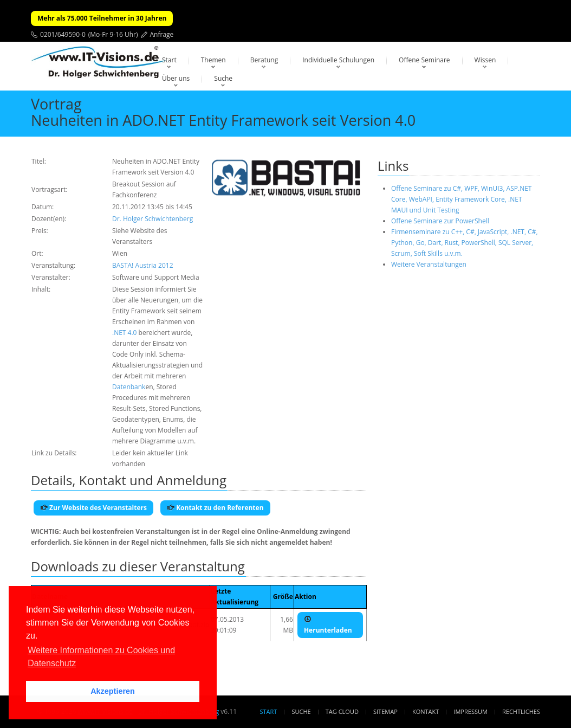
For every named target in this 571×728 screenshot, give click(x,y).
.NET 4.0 (124, 333)
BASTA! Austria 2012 (143, 265)
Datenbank (129, 387)
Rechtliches (521, 711)
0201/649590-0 (63, 34)
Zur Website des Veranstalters (93, 508)
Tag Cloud (342, 711)
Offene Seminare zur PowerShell (440, 221)
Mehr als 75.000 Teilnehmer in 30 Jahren (102, 18)
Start (169, 60)
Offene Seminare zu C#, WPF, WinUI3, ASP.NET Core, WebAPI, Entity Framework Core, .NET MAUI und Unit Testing (461, 199)
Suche (223, 78)
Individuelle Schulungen (338, 60)
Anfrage (162, 34)
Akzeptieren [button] (113, 691)
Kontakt (426, 711)
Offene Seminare (424, 60)
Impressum (470, 711)
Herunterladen (328, 625)
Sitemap (385, 711)
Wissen (485, 60)
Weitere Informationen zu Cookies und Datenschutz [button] (101, 657)
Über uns (176, 78)
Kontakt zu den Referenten (215, 508)
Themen (213, 60)
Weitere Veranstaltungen (429, 264)
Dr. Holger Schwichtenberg (153, 219)
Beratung (264, 60)
